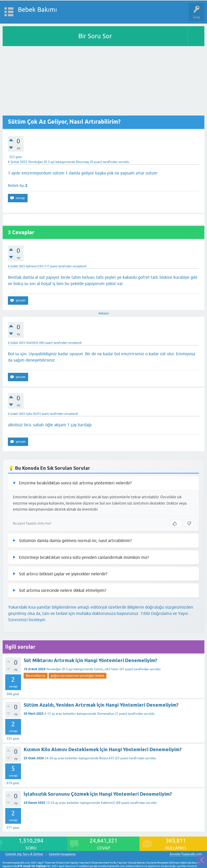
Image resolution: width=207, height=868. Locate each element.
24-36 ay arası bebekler (61, 758)
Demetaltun (106, 714)
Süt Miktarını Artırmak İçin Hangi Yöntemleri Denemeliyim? (90, 660)
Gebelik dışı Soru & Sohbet (24, 854)
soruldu (124, 162)
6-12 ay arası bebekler (60, 714)
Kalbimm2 (108, 803)
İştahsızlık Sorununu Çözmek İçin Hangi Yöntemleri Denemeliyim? (98, 794)
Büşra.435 (107, 758)
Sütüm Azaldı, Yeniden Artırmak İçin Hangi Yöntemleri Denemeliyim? (101, 705)
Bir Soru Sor (95, 36)
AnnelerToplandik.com (186, 854)
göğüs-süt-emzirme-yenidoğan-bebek (77, 676)
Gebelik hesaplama (62, 854)
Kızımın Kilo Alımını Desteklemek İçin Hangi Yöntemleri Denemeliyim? (103, 749)
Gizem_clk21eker (106, 669)
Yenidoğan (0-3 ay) (41, 162)
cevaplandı (79, 266)
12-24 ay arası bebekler (63, 803)
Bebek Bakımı (37, 10)
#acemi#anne (36, 676)
